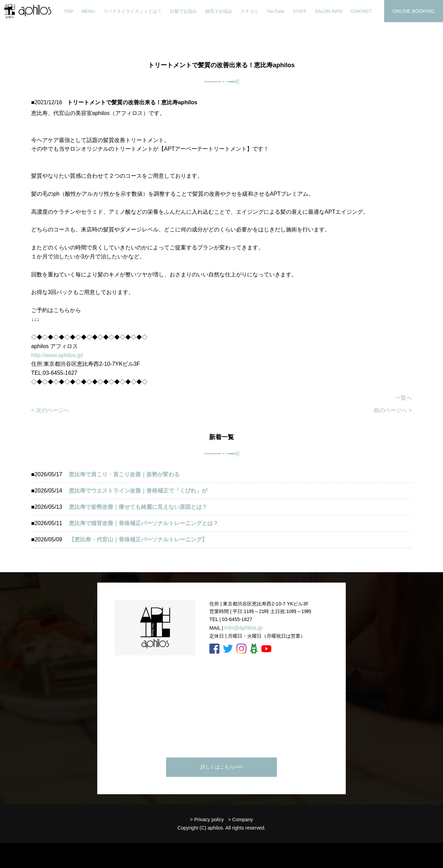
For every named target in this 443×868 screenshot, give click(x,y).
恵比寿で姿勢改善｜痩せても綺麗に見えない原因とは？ (138, 507)
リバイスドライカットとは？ (132, 11)
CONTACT (361, 11)
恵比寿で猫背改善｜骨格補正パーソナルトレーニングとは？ (144, 523)
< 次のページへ (50, 410)
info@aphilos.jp (244, 628)
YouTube (276, 11)
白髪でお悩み (183, 11)
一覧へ (404, 398)
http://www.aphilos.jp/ (57, 355)
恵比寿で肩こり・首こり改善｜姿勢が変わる (124, 474)
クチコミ (250, 11)
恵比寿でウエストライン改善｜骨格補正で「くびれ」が (138, 491)
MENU (88, 11)
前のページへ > (393, 410)
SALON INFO (329, 11)
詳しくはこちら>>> (222, 767)
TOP (69, 11)
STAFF (300, 11)
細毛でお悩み (219, 11)
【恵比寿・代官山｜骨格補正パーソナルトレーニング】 (138, 539)
